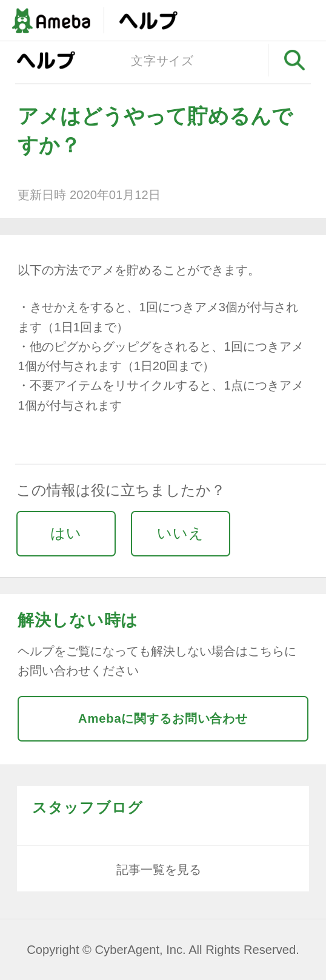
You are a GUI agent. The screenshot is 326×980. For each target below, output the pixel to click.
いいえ (181, 533)
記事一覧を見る (159, 870)
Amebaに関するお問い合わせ (163, 718)
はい (66, 533)
